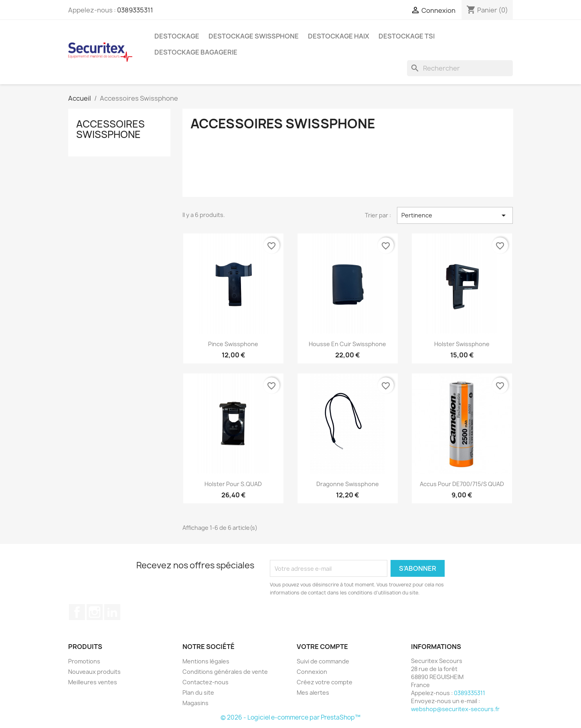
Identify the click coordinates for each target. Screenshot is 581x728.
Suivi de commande (323, 661)
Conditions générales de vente (225, 672)
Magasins (195, 703)
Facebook (77, 612)
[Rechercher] (460, 68)
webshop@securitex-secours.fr (455, 709)
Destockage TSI (407, 36)
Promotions (84, 661)
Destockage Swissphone (254, 36)
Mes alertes (313, 693)
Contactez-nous (205, 682)
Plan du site (198, 693)
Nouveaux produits (94, 672)
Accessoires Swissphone (110, 129)
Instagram (95, 612)
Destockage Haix (339, 36)
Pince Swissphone (233, 344)
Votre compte (322, 647)
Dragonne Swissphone (348, 484)
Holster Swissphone (462, 344)
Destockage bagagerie (196, 52)
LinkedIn (112, 612)
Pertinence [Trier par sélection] (455, 215)
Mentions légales (206, 661)
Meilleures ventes (93, 682)
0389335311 (135, 10)
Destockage (177, 36)
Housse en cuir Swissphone (347, 344)
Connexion (312, 672)
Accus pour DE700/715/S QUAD (462, 484)
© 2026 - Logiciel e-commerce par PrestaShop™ (290, 717)
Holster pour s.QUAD (233, 484)
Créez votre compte (325, 682)
